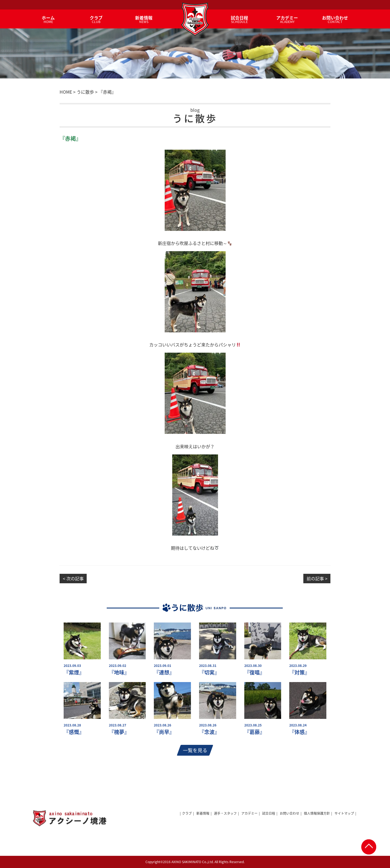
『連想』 (164, 672)
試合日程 (269, 813)
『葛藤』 (255, 732)
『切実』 (209, 672)
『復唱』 (255, 672)
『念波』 (209, 732)
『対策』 (300, 672)
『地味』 (119, 672)
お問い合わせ (290, 813)
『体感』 (300, 732)
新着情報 (203, 813)
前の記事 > (317, 578)
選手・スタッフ (225, 813)
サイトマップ (344, 813)
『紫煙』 (74, 672)
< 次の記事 (73, 578)
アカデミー (249, 813)
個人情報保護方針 (317, 813)
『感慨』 (74, 732)
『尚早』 (164, 732)
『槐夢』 (119, 732)
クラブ (187, 813)
